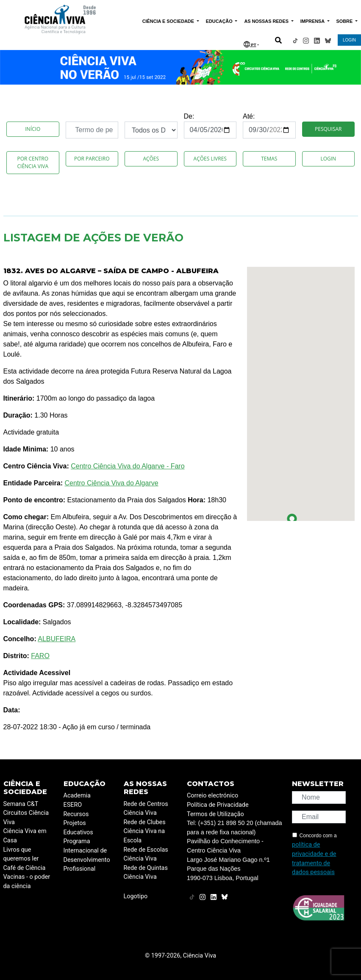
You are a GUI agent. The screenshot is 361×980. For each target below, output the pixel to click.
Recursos (76, 814)
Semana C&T (21, 804)
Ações (151, 159)
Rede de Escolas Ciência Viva (146, 854)
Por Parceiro (92, 159)
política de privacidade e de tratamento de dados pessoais (314, 858)
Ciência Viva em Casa (25, 836)
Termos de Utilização (215, 814)
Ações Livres (210, 159)
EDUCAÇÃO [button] (220, 21)
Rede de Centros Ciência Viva (146, 809)
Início (33, 129)
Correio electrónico (212, 796)
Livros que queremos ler (21, 854)
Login (328, 159)
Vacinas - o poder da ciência (27, 882)
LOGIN (349, 40)
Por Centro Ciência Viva (33, 162)
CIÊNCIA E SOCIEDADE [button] (169, 21)
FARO (40, 656)
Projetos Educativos (78, 828)
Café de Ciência (25, 868)
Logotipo (136, 896)
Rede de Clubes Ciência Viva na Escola (145, 831)
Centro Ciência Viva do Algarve (111, 483)
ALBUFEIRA (57, 639)
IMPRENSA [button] (313, 21)
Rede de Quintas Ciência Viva (146, 873)
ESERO (73, 805)
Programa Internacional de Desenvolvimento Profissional (87, 855)
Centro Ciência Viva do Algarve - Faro (128, 466)
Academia (77, 796)
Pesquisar (328, 129)
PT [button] (250, 44)
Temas (269, 159)
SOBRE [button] (345, 21)
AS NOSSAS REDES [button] (267, 21)
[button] (292, 520)
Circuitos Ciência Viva (26, 818)
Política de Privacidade (218, 805)
